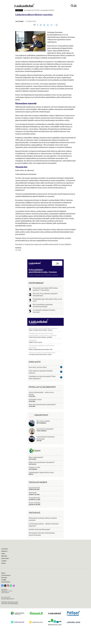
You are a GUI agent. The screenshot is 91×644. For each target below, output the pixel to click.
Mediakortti (4, 551)
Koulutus (4, 563)
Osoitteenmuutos (6, 575)
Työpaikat (4, 561)
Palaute (3, 573)
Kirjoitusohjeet (5, 558)
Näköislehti (4, 556)
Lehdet (3, 554)
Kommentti (19, 10)
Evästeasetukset (6, 582)
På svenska (4, 578)
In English (4, 580)
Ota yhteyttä (5, 549)
